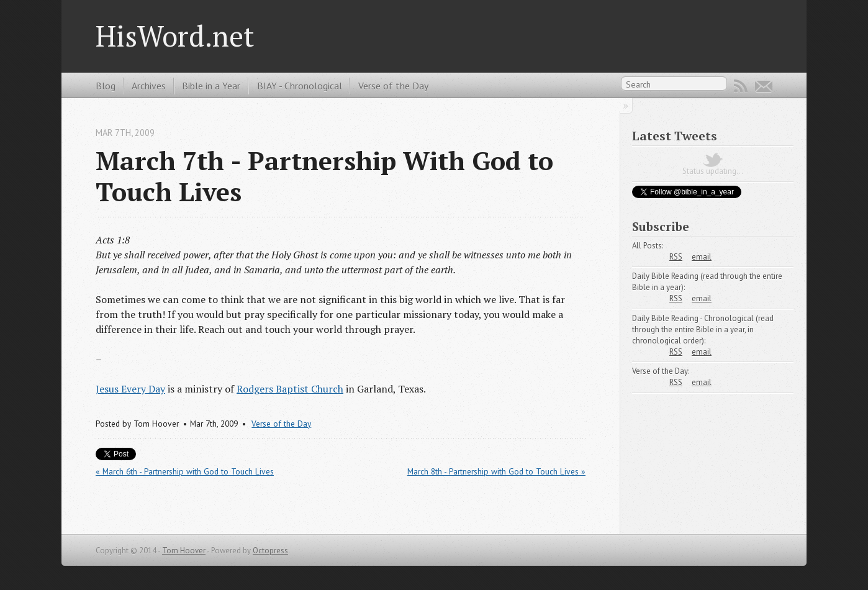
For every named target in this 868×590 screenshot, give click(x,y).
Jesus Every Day (130, 389)
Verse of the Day (393, 86)
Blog (106, 86)
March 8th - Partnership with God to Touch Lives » (496, 471)
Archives (149, 86)
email (702, 257)
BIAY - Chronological (300, 86)
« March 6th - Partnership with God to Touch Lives (185, 471)
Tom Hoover (184, 551)
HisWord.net (175, 36)
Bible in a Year (211, 86)
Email (764, 86)
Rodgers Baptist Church (290, 389)
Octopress (270, 551)
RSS (741, 86)
